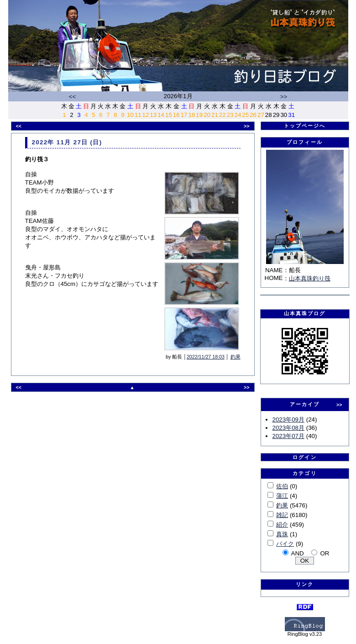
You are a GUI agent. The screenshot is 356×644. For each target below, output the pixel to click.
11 (138, 115)
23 (230, 115)
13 (153, 115)
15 (169, 115)
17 (184, 115)
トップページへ (305, 126)
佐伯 (282, 486)
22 (222, 115)
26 (253, 115)
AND (298, 553)
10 (130, 115)
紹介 (282, 525)
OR (325, 553)
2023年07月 (288, 436)
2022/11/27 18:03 (206, 357)
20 (207, 115)
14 (161, 115)
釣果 (236, 357)
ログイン (305, 457)
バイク (285, 544)
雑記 (282, 515)
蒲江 (282, 496)
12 (146, 115)
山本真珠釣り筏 (310, 278)
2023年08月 (288, 428)
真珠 (282, 534)
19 (199, 115)
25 (245, 115)
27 (261, 115)
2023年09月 (288, 420)
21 (215, 115)
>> (284, 97)
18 (192, 115)
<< (73, 97)
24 (238, 115)
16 (176, 115)
